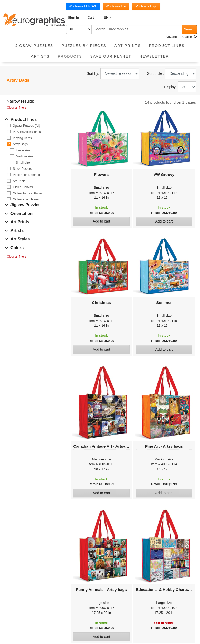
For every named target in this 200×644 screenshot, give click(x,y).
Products (72, 55)
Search (189, 29)
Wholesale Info (116, 6)
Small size (23, 163)
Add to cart (101, 221)
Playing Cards (22, 138)
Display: (170, 87)
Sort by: (93, 73)
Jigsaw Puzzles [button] (34, 46)
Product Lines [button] (167, 46)
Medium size (24, 156)
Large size (23, 150)
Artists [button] (40, 56)
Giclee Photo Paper (26, 199)
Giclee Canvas (23, 187)
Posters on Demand (26, 175)
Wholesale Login (146, 6)
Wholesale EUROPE (83, 6)
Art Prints (19, 181)
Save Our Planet (111, 56)
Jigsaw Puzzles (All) (27, 126)
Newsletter (154, 56)
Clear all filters (17, 108)
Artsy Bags (20, 144)
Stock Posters (22, 169)
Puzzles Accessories (27, 132)
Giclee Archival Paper (28, 193)
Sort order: (155, 73)
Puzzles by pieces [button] (84, 46)
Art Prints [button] (128, 46)
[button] (76, 18)
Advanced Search (181, 37)
